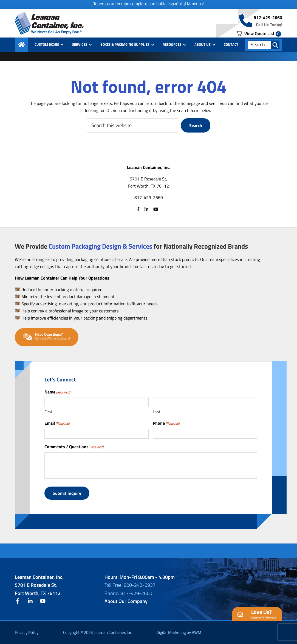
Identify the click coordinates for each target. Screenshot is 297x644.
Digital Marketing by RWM (179, 632)
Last (156, 412)
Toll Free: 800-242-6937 (130, 585)
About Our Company (126, 601)
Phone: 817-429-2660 (128, 593)
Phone (166, 423)
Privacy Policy (27, 632)
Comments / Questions (74, 447)
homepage (190, 103)
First (48, 412)
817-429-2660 (268, 18)
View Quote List (259, 33)
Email (57, 423)
